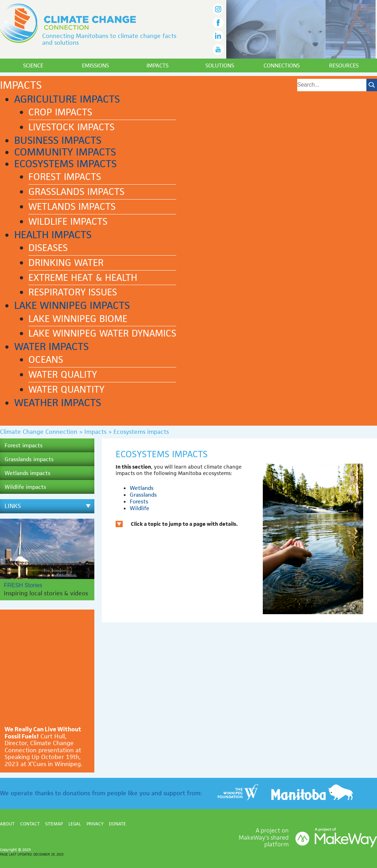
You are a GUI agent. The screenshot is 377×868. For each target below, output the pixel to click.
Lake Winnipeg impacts (72, 305)
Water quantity (66, 389)
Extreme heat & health (83, 278)
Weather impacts (58, 403)
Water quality (63, 375)
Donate (117, 824)
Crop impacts (60, 112)
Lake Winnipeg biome (78, 319)
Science (33, 65)
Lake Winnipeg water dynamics (102, 333)
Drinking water (66, 263)
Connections (282, 65)
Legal (75, 824)
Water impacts (51, 346)
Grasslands (143, 495)
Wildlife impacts (68, 222)
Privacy (95, 824)
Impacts (157, 65)
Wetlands (142, 488)
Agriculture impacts (67, 99)
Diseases (48, 248)
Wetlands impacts (72, 207)
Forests (139, 501)
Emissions (95, 65)
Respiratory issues (73, 292)
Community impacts (65, 152)
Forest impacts (65, 177)
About (7, 824)
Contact (30, 824)
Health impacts (53, 235)
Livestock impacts (71, 127)
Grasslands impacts (76, 192)
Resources (344, 65)
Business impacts (58, 140)
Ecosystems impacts (65, 164)
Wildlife (140, 508)
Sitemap (54, 824)
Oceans (46, 360)
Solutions (220, 65)
